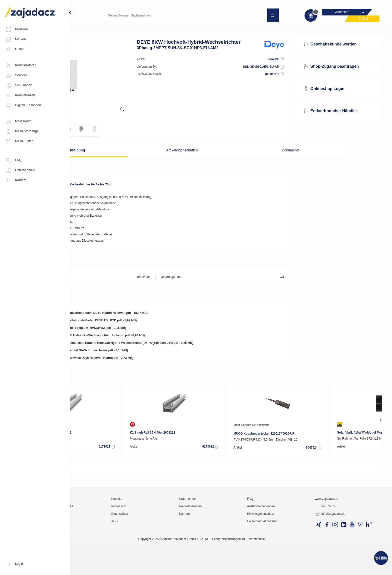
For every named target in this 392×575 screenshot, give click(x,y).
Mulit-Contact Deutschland (308, 434)
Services (16, 75)
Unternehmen (20, 170)
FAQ (13, 160)
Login (14, 564)
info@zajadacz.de (342, 569)
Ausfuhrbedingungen (283, 561)
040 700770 (338, 562)
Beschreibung (116, 159)
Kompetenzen (20, 95)
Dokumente (268, 159)
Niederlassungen (223, 561)
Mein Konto (18, 121)
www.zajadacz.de (338, 554)
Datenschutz (163, 569)
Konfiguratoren (21, 65)
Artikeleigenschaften (192, 159)
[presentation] (79, 429)
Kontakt (160, 554)
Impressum (162, 561)
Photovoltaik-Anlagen (92, 31)
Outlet (14, 49)
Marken (15, 39)
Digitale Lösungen (23, 105)
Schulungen (19, 85)
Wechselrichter (125, 31)
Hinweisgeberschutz (283, 569)
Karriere (16, 180)
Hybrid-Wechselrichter (158, 31)
